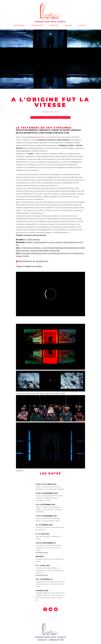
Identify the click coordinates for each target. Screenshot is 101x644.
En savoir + (21, 240)
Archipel (54, 25)
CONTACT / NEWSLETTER (50, 640)
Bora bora (19, 25)
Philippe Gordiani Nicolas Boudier (50, 117)
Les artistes (37, 25)
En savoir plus (42, 552)
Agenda (69, 25)
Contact (83, 25)
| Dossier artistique (33, 240)
